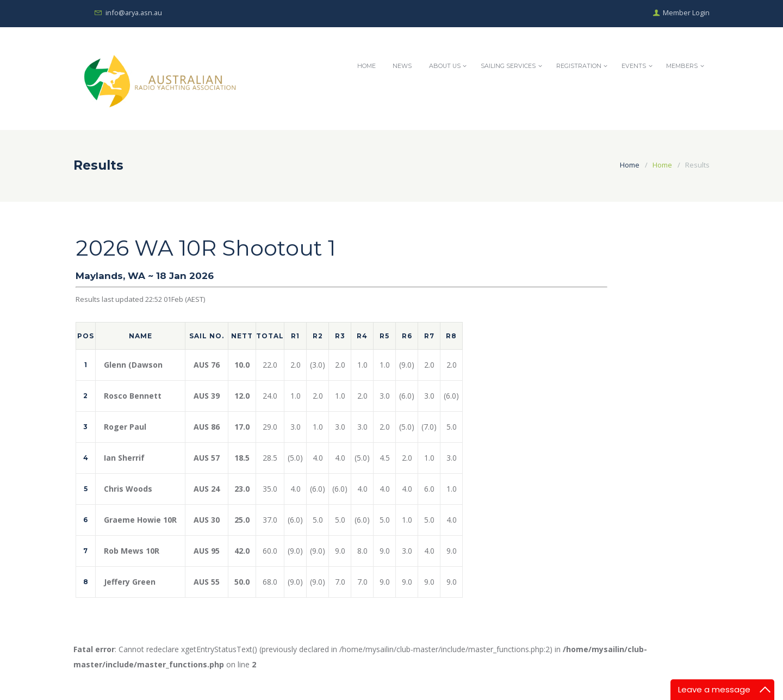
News (398, 66)
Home (361, 66)
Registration (577, 66)
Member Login (686, 13)
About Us (442, 66)
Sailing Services (507, 66)
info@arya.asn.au (135, 13)
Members (682, 66)
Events (633, 66)
